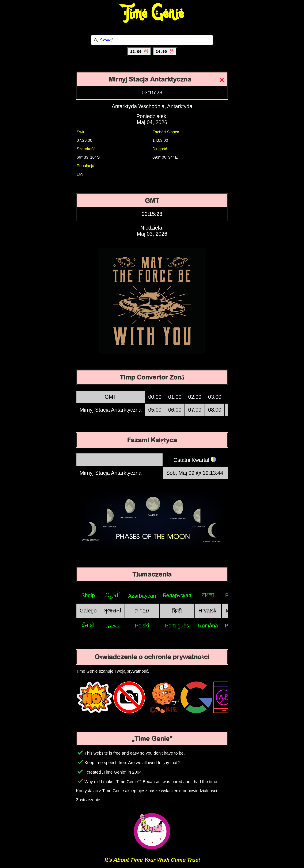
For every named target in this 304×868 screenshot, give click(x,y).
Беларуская (177, 595)
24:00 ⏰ (165, 52)
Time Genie (152, 14)
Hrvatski (208, 611)
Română (208, 626)
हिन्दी (177, 611)
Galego (88, 611)
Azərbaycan (142, 596)
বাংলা (208, 595)
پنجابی (112, 626)
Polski (142, 626)
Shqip (88, 595)
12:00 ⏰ (139, 52)
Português (177, 626)
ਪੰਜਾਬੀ (88, 625)
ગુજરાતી (112, 611)
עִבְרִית (142, 611)
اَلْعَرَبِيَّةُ (112, 595)
